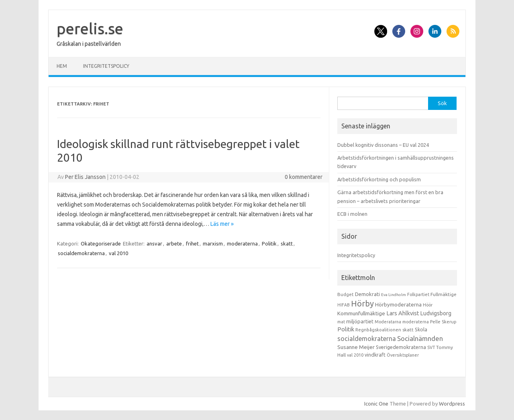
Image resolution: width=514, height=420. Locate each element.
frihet (192, 243)
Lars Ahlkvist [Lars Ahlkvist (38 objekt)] (403, 313)
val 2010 (118, 253)
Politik (269, 243)
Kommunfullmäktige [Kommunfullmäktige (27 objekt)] (361, 313)
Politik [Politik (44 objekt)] (346, 329)
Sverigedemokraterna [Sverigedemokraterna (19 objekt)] (401, 347)
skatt (287, 243)
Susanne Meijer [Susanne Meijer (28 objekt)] (356, 347)
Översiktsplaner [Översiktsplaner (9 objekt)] (403, 355)
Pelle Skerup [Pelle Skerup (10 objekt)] (443, 322)
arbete (174, 243)
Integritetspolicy (106, 66)
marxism (213, 243)
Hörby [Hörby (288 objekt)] (362, 303)
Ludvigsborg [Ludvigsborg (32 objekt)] (436, 313)
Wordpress (452, 404)
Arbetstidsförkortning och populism (379, 179)
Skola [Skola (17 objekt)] (421, 330)
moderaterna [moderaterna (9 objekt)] (416, 322)
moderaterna (242, 243)
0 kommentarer (304, 177)
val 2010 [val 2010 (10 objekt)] (355, 355)
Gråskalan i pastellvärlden (89, 44)
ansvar (154, 243)
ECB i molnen (352, 214)
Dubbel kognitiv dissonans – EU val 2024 (383, 145)
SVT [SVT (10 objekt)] (431, 347)
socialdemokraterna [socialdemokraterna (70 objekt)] (367, 339)
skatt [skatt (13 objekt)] (408, 330)
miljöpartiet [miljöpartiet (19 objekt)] (360, 321)
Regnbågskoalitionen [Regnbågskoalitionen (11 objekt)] (378, 330)
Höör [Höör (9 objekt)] (428, 305)
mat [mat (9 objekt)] (341, 322)
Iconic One (376, 404)
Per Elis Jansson (85, 177)
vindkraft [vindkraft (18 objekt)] (375, 355)
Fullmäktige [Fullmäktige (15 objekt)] (444, 294)
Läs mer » (222, 224)
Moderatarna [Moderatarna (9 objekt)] (388, 322)
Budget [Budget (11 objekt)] (346, 294)
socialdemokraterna (81, 253)
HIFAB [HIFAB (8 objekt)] (344, 305)
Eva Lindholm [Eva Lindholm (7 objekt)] (394, 295)
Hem (62, 66)
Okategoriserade (101, 243)
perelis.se (90, 28)
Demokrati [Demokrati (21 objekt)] (367, 294)
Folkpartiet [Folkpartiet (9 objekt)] (418, 294)
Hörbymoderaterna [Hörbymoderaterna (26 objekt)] (398, 305)
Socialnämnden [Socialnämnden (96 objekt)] (420, 338)
